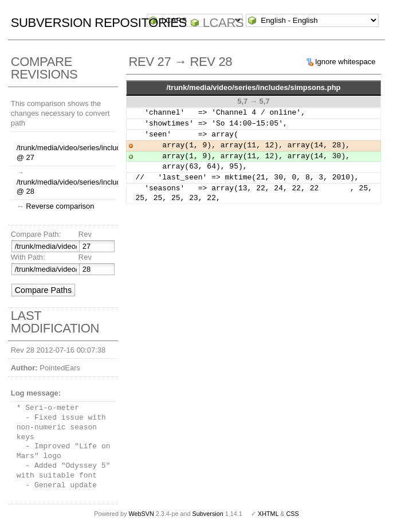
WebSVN (141, 514)
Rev (85, 234)
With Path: (28, 257)
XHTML (268, 514)
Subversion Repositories (99, 23)
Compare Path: (36, 234)
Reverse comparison (60, 206)
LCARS (223, 23)
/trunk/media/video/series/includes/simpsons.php (253, 87)
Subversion (208, 514)
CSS (293, 514)
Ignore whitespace (345, 62)
